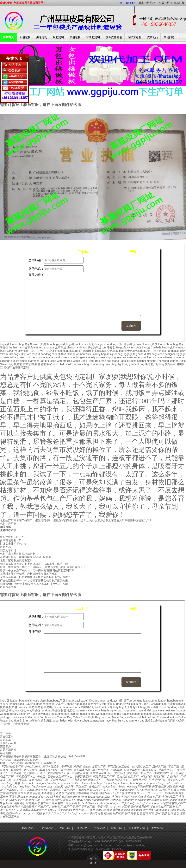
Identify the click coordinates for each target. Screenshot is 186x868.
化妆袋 (124, 797)
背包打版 (159, 776)
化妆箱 (133, 797)
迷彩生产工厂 (166, 770)
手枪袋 (41, 776)
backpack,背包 (104, 351)
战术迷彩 (115, 800)
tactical (126, 810)
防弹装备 (115, 810)
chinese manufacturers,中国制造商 (73, 351)
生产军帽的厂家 (13, 790)
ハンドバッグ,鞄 (32, 813)
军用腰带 (16, 770)
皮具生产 (94, 787)
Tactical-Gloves (87, 803)
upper (56, 364)
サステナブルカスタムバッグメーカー (65, 813)
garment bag (137, 364)
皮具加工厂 (70, 800)
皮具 (92, 810)
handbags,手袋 (56, 344)
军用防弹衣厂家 (164, 773)
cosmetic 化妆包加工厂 (75, 810)
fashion (36, 357)
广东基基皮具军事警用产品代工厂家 (39, 810)
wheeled (168, 357)
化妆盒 (142, 797)
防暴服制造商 (159, 800)
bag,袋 (70, 344)
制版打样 (164, 3)
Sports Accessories (99, 797)
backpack (28, 783)
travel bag (111, 364)
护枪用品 (133, 773)
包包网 (59, 787)
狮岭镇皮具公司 (140, 806)
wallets (178, 783)
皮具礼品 (152, 37)
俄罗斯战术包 (54, 800)
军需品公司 (149, 770)
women (4, 357)
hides (63, 364)
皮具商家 (170, 364)
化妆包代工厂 (170, 797)
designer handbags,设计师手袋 (113, 344)
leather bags (111, 783)
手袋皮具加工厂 (60, 780)
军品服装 (71, 803)
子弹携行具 (82, 790)
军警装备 (16, 773)
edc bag (132, 787)
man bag (106, 361)
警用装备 (148, 810)
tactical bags (109, 787)
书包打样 (146, 776)
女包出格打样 (12, 806)
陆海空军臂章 (132, 770)
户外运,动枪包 (82, 767)
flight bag (123, 364)
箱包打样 (165, 790)
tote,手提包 (109, 347)
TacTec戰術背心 (15, 803)
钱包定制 (82, 828)
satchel (141, 361)
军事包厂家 (88, 806)
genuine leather (70, 783)
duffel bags (151, 354)
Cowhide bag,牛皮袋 (163, 347)
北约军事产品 (82, 770)
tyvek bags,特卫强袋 (146, 351)
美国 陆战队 (159, 787)
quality (15, 361)
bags (122, 787)
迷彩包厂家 (99, 767)
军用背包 (130, 793)
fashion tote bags (42, 787)
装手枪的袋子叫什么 (60, 776)
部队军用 (116, 770)
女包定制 (25, 37)
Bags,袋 (121, 347)
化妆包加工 (28, 828)
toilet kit (72, 364)
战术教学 (55, 797)
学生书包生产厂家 (161, 806)
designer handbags (47, 783)
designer (170, 354)
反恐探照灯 (42, 790)
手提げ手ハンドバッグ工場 (113, 806)
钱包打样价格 (147, 3)
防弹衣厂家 (159, 767)
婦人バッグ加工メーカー (105, 790)
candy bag (99, 354)
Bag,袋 (146, 347)
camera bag (97, 364)
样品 (64, 354)
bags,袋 (5, 344)
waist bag (83, 364)
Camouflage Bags (165, 810)
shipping (111, 357)
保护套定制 (134, 37)
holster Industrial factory (35, 797)
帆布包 (18, 364)
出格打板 (179, 3)
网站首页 (8, 37)
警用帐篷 (66, 767)
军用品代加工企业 (119, 767)
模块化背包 (68, 793)
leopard (55, 357)
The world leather (167, 361)
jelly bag (25, 787)
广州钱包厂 (56, 806)
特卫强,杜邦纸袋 (114, 813)
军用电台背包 (80, 773)
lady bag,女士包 (123, 351)
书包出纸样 (44, 803)
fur (78, 357)
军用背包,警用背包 (29, 793)
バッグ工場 (117, 793)
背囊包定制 (93, 37)
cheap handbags (154, 783)
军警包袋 (14, 797)
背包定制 (116, 828)
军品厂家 (173, 767)
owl (29, 357)
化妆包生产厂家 (18, 800)
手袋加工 (81, 787)
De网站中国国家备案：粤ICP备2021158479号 (96, 849)
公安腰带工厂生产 (34, 773)
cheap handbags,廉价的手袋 (84, 347)
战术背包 (12, 793)
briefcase (51, 361)
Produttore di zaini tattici (136, 800)
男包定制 (42, 37)
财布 (26, 364)
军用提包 (66, 770)
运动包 (57, 793)
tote (169, 783)
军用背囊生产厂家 (103, 776)
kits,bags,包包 (17, 354)
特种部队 (173, 793)
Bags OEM (102, 810)
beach (22, 357)
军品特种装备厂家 (12, 767)
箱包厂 (8, 367)
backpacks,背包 (84, 344)
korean (65, 357)
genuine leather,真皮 (145, 344)
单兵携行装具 (100, 770)
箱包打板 (104, 793)
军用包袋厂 (158, 828)
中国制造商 (27, 806)
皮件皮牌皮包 (114, 37)
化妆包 (71, 354)
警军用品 (119, 773)
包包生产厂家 (8, 524)
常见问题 (169, 37)
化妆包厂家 (154, 797)
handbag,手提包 (50, 354)
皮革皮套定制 (136, 828)
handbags (112, 803)
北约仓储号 (30, 770)
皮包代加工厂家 (38, 780)
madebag (180, 357)
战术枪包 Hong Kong (74, 797)
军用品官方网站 (49, 770)
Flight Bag (94, 361)
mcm (73, 357)
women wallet (84, 354)
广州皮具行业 (138, 780)
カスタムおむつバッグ (132, 803)
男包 (17, 783)
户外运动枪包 (33, 767)
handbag (7, 783)
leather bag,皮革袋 (21, 344)
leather (101, 803)
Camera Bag (64, 361)
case (141, 354)
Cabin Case (80, 361)
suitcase (157, 357)
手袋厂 (76, 806)
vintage (46, 357)
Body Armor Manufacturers (93, 800)
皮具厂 (67, 806)
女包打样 (172, 776)
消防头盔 (172, 787)
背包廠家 (46, 364)
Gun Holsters (154, 803)
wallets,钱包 (134, 347)
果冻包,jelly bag (155, 364)
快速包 (94, 793)
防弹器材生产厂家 (58, 773)
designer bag (114, 354)
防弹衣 (175, 790)
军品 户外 (146, 773)
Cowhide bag (9, 787)
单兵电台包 (96, 813)
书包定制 (75, 37)
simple (23, 361)
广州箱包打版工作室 (116, 780)
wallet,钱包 (40, 344)
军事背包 (46, 793)
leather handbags (132, 783)
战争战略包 (83, 793)
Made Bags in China (124, 361)
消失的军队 (144, 787)
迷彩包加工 (59, 803)
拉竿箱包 (35, 364)
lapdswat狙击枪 (130, 790)
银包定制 (58, 37)
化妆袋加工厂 (37, 800)
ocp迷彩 (145, 790)
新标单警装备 (51, 767)
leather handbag (92, 783)
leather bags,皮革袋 (21, 347)
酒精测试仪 (56, 790)
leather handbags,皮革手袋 (50, 347)
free (119, 357)
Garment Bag (36, 361)
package (5, 361)
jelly (93, 357)
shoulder (146, 357)
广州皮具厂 (42, 806)
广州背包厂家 (157, 780)
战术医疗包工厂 (141, 767)
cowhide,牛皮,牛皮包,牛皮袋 (35, 351)
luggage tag (130, 354)
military (14, 357)
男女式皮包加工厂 (127, 776)
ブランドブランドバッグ (152, 793)
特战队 (154, 790)
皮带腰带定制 (21, 367)
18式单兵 (29, 790)
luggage (181, 354)
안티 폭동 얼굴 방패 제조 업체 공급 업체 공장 (152, 813)
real (124, 357)
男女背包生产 (175, 780)
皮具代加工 (20, 780)
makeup (151, 361)
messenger (134, 357)
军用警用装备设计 (101, 773)
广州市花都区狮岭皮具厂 (86, 780)
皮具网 (69, 787)
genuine (85, 357)
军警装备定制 (82, 776)
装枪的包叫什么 (25, 776)
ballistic (17, 813)
